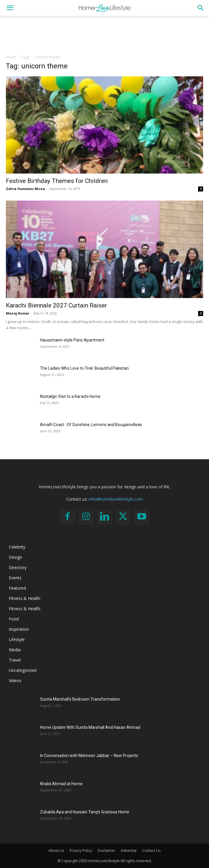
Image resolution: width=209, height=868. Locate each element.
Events (15, 578)
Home (11, 57)
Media (15, 650)
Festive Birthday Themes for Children (57, 181)
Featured (17, 588)
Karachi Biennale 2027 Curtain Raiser (56, 305)
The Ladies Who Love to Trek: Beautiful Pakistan (84, 368)
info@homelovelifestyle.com (116, 499)
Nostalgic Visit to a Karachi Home (70, 396)
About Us (56, 851)
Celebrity (17, 547)
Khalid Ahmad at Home (61, 784)
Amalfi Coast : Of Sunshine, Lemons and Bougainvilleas (91, 425)
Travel (15, 660)
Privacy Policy (81, 851)
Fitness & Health (25, 598)
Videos (15, 681)
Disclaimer (106, 851)
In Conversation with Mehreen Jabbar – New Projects (89, 756)
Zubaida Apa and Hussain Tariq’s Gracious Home (85, 812)
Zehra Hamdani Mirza (25, 189)
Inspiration (19, 629)
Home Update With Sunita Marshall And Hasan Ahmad (90, 727)
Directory (18, 567)
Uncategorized (23, 670)
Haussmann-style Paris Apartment (72, 340)
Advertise (129, 851)
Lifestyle (17, 639)
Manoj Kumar (18, 313)
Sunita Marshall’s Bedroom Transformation (80, 699)
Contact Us (151, 851)
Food (14, 619)
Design (15, 557)
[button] (10, 8)
